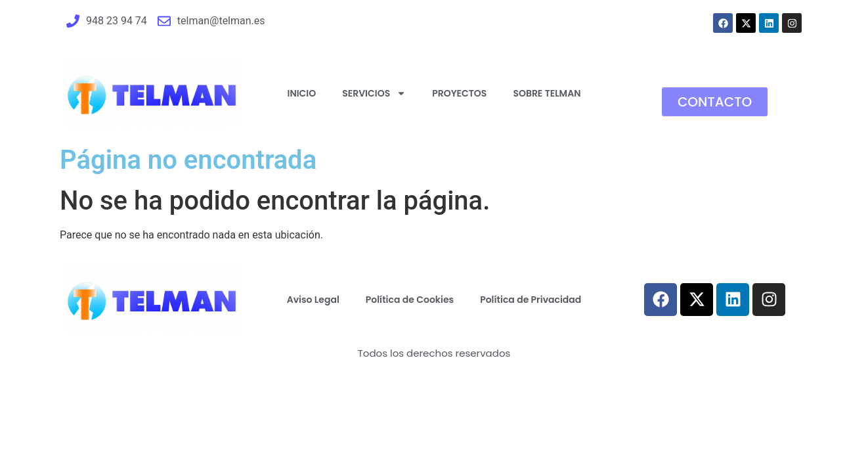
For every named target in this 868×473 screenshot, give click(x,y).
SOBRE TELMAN (547, 93)
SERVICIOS (374, 93)
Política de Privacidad (531, 300)
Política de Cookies (410, 300)
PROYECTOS (459, 93)
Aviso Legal (313, 300)
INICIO (302, 93)
